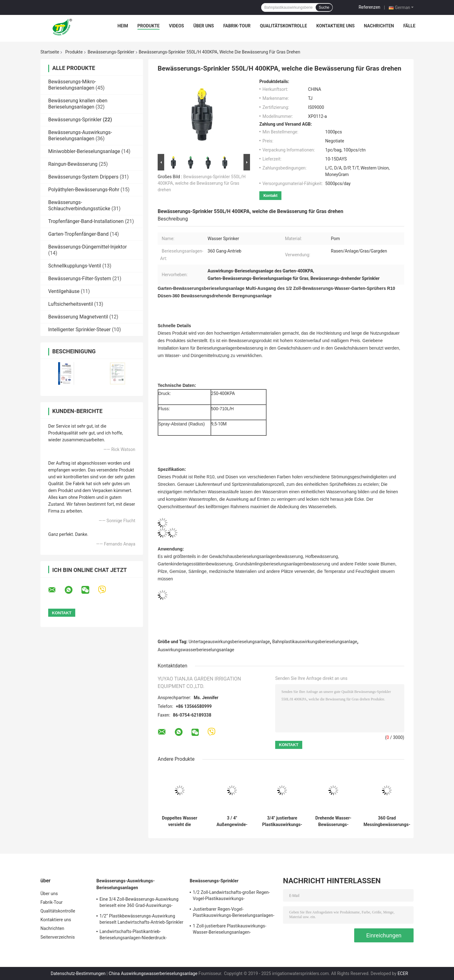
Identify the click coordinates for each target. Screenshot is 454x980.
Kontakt (270, 195)
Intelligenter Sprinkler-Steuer (79, 330)
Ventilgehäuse (64, 291)
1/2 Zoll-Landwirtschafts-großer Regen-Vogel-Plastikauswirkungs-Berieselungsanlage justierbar (231, 896)
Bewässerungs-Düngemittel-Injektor (88, 247)
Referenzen (369, 7)
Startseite (50, 52)
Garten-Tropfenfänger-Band (78, 234)
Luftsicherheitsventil (71, 304)
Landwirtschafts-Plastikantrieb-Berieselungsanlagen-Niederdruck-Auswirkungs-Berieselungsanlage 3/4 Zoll (140, 936)
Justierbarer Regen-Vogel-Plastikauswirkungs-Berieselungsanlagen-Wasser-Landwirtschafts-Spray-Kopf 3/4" (234, 913)
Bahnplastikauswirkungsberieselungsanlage (315, 642)
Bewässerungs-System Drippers (83, 177)
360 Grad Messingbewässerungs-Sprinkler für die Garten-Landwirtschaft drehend (387, 821)
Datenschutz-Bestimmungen (78, 973)
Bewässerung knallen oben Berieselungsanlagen (78, 104)
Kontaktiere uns (335, 26)
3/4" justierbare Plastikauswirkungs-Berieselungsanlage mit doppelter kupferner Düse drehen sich (282, 821)
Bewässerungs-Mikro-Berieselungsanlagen (72, 85)
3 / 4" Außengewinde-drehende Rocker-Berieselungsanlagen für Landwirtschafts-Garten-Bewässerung (232, 821)
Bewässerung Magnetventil (78, 317)
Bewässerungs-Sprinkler (111, 52)
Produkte (148, 26)
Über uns (204, 26)
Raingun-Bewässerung (73, 164)
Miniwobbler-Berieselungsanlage (84, 151)
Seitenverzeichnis (58, 937)
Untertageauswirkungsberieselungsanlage (229, 642)
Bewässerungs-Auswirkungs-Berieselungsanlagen (80, 135)
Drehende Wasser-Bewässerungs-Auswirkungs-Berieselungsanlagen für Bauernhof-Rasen (333, 821)
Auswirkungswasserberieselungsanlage (196, 650)
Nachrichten (379, 26)
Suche (324, 7)
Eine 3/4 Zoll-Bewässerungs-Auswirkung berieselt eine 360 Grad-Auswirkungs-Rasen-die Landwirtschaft (139, 903)
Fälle (409, 26)
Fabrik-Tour (237, 26)
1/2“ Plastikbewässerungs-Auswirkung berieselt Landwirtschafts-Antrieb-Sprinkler (141, 919)
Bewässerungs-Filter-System (80, 279)
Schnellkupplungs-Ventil (75, 266)
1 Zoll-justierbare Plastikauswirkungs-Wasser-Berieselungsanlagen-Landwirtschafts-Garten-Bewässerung (230, 930)
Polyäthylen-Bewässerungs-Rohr (84, 190)
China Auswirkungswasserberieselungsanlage (153, 973)
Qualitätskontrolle (284, 26)
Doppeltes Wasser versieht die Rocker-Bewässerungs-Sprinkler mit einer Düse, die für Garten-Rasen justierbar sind (179, 821)
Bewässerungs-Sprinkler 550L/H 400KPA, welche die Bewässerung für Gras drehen (202, 183)
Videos (176, 26)
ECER (403, 973)
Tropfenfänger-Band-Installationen (86, 221)
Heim (123, 26)
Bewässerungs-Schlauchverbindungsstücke (79, 205)
